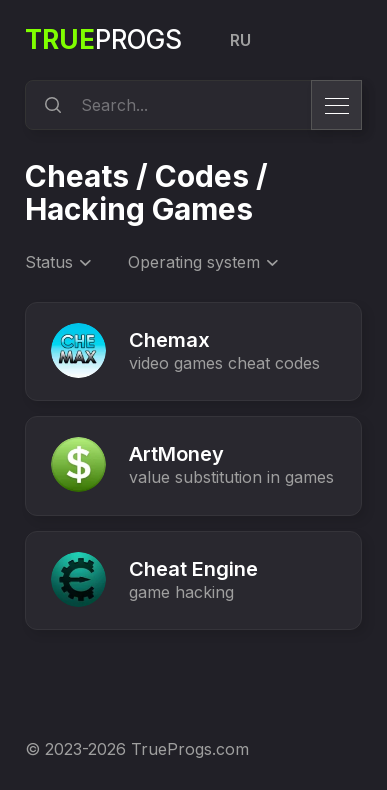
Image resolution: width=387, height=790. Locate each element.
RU (240, 40)
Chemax (169, 340)
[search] (50, 105)
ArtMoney (176, 454)
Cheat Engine (193, 569)
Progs (103, 39)
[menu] (336, 105)
